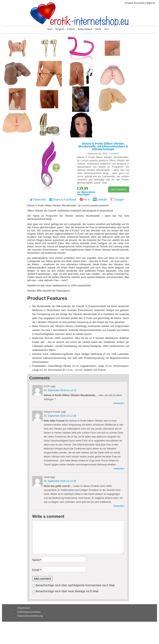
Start (50, 29)
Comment (114, 154)
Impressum (24, 608)
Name (36, 560)
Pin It (86, 200)
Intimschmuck (85, 29)
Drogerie (60, 29)
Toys (107, 29)
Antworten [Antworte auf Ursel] (119, 506)
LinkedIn (102, 200)
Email (36, 570)
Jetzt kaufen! (119, 189)
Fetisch (71, 29)
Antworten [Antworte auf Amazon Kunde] (119, 469)
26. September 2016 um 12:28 (60, 481)
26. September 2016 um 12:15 (60, 390)
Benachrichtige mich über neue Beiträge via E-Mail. (67, 591)
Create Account (134, 3)
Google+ (119, 200)
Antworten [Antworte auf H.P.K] (119, 403)
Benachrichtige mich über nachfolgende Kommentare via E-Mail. (75, 585)
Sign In (151, 3)
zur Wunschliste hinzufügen (86, 193)
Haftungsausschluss (29, 612)
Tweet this (40, 200)
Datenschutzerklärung (30, 616)
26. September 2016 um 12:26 (60, 416)
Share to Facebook (65, 200)
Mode (98, 29)
